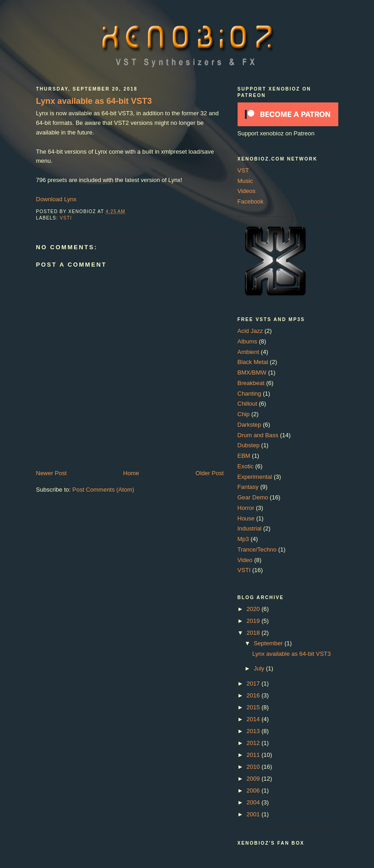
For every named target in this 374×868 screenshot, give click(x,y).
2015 (254, 707)
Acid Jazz (250, 331)
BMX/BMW (252, 372)
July (260, 668)
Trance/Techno (257, 549)
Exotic (246, 466)
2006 (254, 790)
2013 (254, 731)
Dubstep (249, 445)
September (269, 643)
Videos (247, 191)
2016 (254, 695)
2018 (254, 633)
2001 (254, 814)
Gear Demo (253, 497)
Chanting (249, 394)
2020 (254, 609)
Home (131, 473)
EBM (244, 456)
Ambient (249, 352)
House (246, 518)
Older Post (209, 473)
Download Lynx (56, 199)
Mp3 (243, 539)
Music (245, 181)
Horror (246, 508)
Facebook (251, 201)
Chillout (247, 404)
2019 (254, 621)
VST (243, 170)
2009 (254, 779)
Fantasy (248, 487)
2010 (254, 767)
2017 (254, 683)
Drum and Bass (258, 435)
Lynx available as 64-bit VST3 (94, 101)
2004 (254, 802)
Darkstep (249, 425)
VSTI (66, 218)
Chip (244, 414)
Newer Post (51, 473)
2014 (254, 719)
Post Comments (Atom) (103, 490)
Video (245, 560)
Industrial (250, 528)
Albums (247, 341)
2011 (254, 755)
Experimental (255, 477)
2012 (254, 743)
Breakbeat (251, 383)
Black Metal (253, 362)
